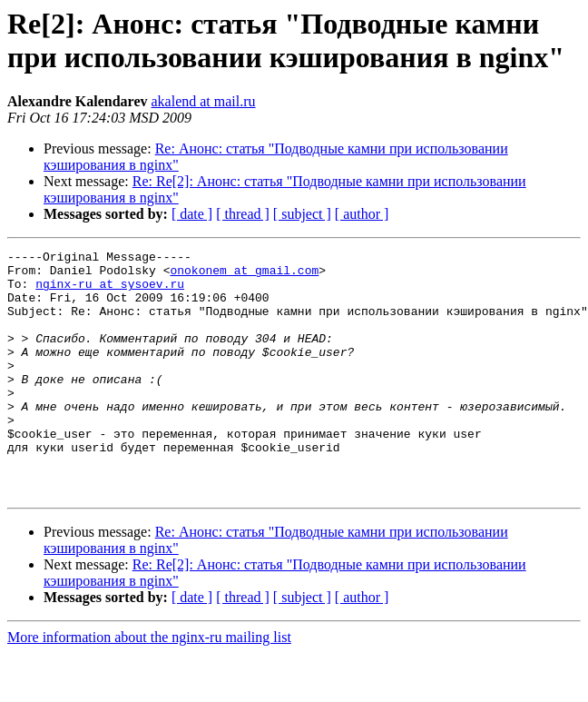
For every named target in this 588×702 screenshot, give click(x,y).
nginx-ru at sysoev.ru (110, 292)
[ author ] (362, 214)
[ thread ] (243, 214)
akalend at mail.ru (204, 101)
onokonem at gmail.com (244, 275)
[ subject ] (302, 214)
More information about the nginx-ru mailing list (149, 686)
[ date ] (192, 214)
